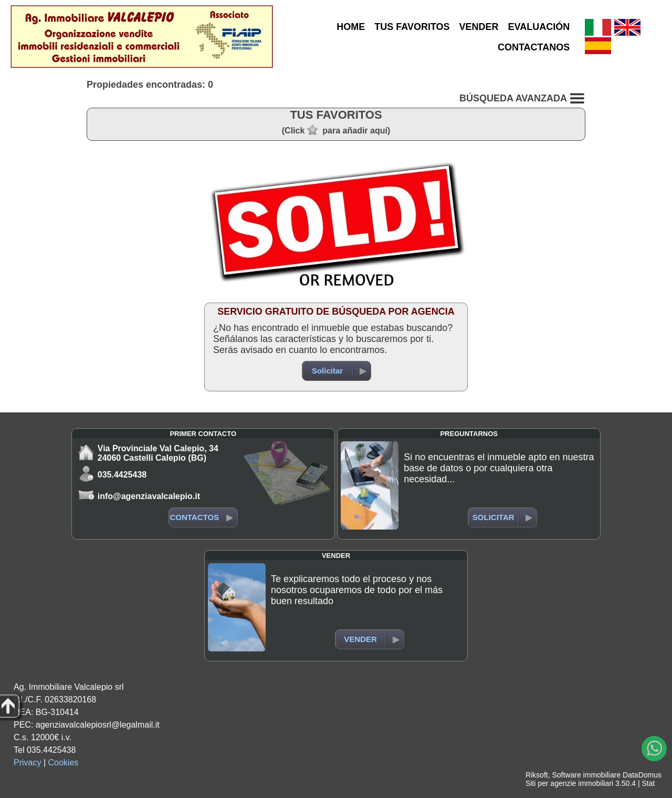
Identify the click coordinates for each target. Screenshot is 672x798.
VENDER (479, 27)
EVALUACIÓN (539, 27)
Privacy (27, 763)
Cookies (64, 763)
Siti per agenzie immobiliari (569, 783)
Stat (648, 783)
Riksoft (537, 775)
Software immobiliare (586, 775)
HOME (351, 27)
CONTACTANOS (534, 47)
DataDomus (642, 775)
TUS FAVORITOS (412, 27)
